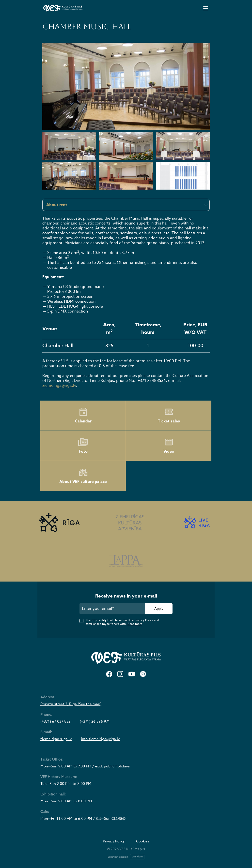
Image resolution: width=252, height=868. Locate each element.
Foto (83, 446)
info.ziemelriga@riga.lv (100, 739)
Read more (135, 624)
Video (169, 446)
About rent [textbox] (57, 205)
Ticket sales (169, 416)
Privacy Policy (114, 841)
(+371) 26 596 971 (95, 721)
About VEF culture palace (83, 476)
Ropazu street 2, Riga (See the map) (71, 704)
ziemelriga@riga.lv (59, 386)
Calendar (83, 416)
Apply (159, 608)
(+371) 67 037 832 (55, 721)
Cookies (143, 841)
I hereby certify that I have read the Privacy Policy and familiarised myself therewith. (122, 622)
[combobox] (126, 205)
